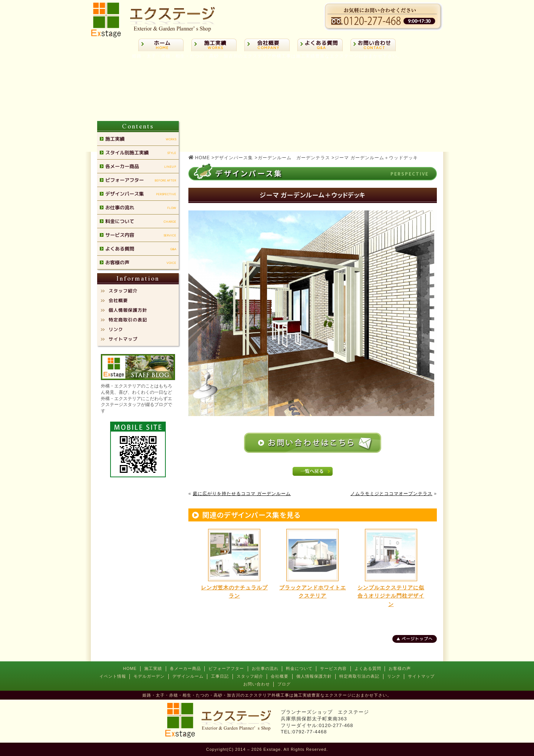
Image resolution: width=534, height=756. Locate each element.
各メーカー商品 (185, 668)
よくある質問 (368, 668)
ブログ (284, 684)
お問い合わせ (257, 684)
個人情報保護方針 (314, 676)
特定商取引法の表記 (359, 676)
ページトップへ (417, 639)
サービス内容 (333, 668)
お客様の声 (400, 668)
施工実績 (153, 668)
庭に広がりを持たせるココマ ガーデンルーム (242, 494)
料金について (299, 668)
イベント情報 (113, 676)
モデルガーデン (149, 676)
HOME (130, 668)
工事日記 (220, 676)
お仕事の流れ (265, 668)
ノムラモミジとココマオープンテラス (391, 494)
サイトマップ (421, 676)
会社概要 (280, 676)
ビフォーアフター (226, 668)
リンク (394, 676)
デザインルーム (188, 676)
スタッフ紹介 (250, 676)
